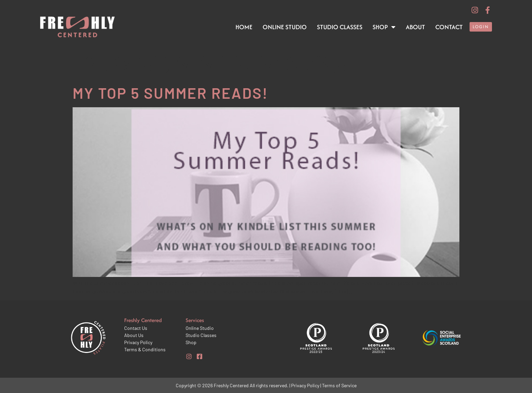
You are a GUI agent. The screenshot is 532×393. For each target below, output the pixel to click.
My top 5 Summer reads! (170, 93)
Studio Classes (340, 27)
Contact (449, 27)
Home (244, 27)
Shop (384, 27)
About (415, 27)
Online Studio (285, 27)
